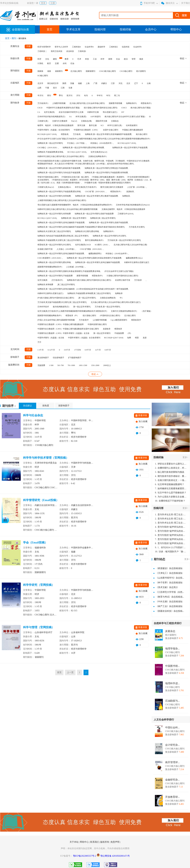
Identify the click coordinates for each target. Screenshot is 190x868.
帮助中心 (176, 29)
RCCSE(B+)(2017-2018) (114, 338)
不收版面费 (119, 333)
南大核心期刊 (142, 134)
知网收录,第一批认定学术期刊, (50, 143)
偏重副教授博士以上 (134, 258)
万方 (39, 342)
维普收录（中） (72, 316)
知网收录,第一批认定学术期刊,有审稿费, (54, 196)
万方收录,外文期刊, (137, 227)
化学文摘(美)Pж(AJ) (99, 152)
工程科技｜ (42, 51)
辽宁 (136, 83)
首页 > (8, 38)
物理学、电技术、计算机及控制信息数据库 (56, 125)
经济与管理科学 (44, 47)
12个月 (98, 350)
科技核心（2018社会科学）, (117, 254)
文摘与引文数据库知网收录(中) (124, 311)
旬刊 (86, 96)
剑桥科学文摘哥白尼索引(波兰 (137, 262)
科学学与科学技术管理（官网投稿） (46, 458)
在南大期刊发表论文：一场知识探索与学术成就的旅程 (171, 480)
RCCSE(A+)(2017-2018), (47, 218)
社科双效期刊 (132, 125)
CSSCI (124, 108)
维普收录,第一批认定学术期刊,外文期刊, (54, 245)
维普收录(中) (146, 103)
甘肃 (70, 88)
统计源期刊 (141, 71)
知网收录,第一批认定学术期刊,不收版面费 (55, 276)
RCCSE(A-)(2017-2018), (77, 152)
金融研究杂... (172, 780)
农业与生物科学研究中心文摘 (71, 112)
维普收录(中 (136, 320)
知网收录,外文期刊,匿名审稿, (87, 231)
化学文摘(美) (49, 112)
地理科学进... (172, 683)
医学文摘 (81, 125)
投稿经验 (125, 29)
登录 (43, 3)
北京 (128, 83)
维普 (137, 338)
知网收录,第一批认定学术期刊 (74, 218)
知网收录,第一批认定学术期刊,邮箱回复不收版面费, (59, 168)
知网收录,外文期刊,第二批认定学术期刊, (54, 231)
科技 (87, 59)
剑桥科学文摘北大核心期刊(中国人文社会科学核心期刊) (61, 156)
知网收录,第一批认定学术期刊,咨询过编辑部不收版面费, (61, 254)
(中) (129, 333)
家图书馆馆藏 (82, 276)
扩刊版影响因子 (75, 358)
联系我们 (95, 842)
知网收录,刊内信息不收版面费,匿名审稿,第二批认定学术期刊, (63, 236)
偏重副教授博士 (95, 254)
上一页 (70, 672)
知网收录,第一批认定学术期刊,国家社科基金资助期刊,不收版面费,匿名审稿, (69, 271)
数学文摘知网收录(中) (94, 240)
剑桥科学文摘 (93, 112)
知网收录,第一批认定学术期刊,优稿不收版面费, (109, 223)
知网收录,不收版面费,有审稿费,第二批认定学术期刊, (89, 293)
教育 (67, 59)
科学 (103, 59)
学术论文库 (73, 29)
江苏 (113, 83)
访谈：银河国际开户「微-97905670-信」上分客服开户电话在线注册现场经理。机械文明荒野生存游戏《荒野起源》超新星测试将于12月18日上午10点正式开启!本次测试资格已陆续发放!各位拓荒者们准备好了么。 (171, 552)
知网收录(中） (109, 231)
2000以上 (107, 365)
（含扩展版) (146, 311)
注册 (53, 3)
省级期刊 (59, 71)
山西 (39, 88)
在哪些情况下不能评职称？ (170, 501)
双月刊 (69, 96)
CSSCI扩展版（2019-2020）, (92, 249)
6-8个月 (108, 350)
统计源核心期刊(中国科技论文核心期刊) (101, 108)
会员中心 (151, 29)
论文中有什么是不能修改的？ (171, 493)
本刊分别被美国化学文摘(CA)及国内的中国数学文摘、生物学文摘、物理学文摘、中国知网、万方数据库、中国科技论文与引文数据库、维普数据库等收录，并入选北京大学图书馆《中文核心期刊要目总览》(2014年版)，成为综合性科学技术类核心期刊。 (95, 162)
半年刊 (100, 96)
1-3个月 (41, 350)
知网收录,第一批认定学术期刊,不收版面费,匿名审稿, (59, 192)
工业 (95, 59)
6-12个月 (51, 350)
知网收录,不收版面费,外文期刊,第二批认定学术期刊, (59, 240)
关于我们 (186, 3)
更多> (185, 457)
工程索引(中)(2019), (126, 214)
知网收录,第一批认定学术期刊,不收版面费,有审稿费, (106, 173)
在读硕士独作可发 (45, 249)
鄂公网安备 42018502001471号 (115, 856)
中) (121, 298)
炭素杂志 (170, 631)
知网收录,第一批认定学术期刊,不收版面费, (130, 148)
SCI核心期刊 (43, 76)
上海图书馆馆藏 (59, 103)
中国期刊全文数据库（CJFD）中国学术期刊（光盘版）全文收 (63, 333)
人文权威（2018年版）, (76, 267)
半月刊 (40, 96)
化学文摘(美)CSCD (83, 245)
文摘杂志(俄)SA (64, 187)
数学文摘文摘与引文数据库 (112, 187)
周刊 (49, 96)
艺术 (79, 59)
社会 (118, 59)
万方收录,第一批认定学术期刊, (108, 307)
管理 (134, 59)
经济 (39, 59)
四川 (55, 88)
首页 (50, 29)
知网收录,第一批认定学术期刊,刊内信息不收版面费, (59, 173)
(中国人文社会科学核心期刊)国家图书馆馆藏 (56, 320)
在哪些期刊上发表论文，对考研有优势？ (171, 468)
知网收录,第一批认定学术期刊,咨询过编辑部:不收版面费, (61, 223)
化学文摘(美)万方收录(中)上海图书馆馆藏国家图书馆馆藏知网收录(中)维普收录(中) (72, 311)
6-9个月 (88, 350)
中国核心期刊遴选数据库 (133, 130)
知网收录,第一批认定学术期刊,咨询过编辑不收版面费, (98, 262)
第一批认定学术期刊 (102, 333)
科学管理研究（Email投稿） (41, 500)
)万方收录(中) (57, 280)
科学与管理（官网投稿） (39, 627)
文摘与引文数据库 (60, 121)
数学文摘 (93, 125)
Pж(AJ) (74, 121)
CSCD (40, 108)
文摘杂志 (115, 121)
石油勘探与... (172, 701)
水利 (65, 63)
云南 (149, 83)
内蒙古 (104, 83)
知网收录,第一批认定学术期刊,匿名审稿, (54, 262)
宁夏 (47, 88)
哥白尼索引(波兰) (110, 112)
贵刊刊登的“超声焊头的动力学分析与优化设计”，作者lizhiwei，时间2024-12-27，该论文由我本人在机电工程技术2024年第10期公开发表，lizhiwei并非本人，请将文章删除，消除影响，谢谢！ (171, 527)
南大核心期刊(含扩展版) (141, 108)
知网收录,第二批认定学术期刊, (103, 218)
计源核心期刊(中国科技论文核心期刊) (122, 276)
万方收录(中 (84, 320)
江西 (63, 88)
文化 (47, 59)
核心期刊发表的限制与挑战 (170, 472)
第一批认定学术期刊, (82, 307)
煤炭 (141, 59)
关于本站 (74, 842)
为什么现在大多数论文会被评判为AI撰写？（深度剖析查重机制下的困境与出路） (171, 497)
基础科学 (101, 47)
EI (150, 117)
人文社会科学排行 (164, 720)
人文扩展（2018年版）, (137, 187)
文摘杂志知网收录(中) (97, 156)
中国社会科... (172, 728)
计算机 (40, 63)
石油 (72, 63)
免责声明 (115, 842)
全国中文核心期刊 (111, 130)
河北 (121, 83)
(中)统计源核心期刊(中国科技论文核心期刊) (56, 298)
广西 (95, 83)
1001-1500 (83, 365)
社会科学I (137, 47)
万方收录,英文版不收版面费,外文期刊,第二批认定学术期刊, (62, 302)
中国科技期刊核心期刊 (97, 324)
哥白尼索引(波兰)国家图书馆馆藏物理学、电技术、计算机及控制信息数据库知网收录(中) (75, 205)
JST (123, 112)
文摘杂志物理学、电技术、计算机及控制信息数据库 (123, 209)
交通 (57, 63)
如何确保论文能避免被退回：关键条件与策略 (171, 488)
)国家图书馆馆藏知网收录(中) (50, 267)
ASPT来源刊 (95, 117)
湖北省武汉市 (53, 83)
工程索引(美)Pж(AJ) (46, 187)
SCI (102, 125)
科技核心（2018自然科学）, (102, 143)
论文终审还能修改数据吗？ (170, 484)
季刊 (61, 96)
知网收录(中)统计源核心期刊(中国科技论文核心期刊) (89, 280)
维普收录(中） (116, 192)
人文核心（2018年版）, (66, 249)
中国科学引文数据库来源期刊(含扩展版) (63, 108)
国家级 (40, 71)
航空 (49, 63)
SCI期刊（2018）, (102, 245)
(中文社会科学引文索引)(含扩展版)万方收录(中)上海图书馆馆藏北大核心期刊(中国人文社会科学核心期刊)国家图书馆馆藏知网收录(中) (94, 139)
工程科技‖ (114, 47)
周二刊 (117, 96)
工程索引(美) (43, 121)
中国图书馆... (172, 666)
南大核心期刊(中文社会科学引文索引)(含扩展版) (125, 117)
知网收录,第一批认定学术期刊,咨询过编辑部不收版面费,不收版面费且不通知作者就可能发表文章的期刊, (81, 227)
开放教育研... (172, 797)
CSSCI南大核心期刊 (107, 71)
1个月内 (78, 350)
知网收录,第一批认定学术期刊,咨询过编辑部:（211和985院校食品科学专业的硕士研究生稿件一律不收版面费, (83, 289)
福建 (80, 83)
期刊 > (15, 38)
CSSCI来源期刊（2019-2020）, (50, 258)
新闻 (110, 59)
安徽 (72, 83)
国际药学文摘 (101, 121)
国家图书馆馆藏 (115, 103)
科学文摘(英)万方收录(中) (86, 187)
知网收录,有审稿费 (45, 285)
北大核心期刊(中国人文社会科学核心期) (130, 245)
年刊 (108, 96)
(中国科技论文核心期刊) (110, 316)
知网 (129, 338)
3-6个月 (67, 350)
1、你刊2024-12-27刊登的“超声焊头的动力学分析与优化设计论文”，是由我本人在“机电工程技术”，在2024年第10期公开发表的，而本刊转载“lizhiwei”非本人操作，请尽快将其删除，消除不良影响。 (171, 547)
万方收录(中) (43, 103)
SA (70, 117)
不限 (28, 46)
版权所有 (105, 842)
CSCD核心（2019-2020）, (48, 148)
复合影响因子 (43, 358)
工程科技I (82, 51)
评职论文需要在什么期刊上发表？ (171, 464)
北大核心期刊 (76, 71)
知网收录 (119, 293)
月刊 (78, 96)
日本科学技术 (43, 307)
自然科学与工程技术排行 (168, 623)
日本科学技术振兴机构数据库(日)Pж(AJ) (133, 205)
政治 (126, 59)
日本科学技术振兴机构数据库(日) (51, 117)
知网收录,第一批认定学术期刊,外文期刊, (110, 236)
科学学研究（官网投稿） (39, 585)
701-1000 (71, 365)
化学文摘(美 (43, 280)
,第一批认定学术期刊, (87, 298)
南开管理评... (172, 762)
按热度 (46, 406)
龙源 (145, 338)
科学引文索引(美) (115, 125)
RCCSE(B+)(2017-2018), (47, 134)
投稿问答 (100, 29)
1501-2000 (95, 365)
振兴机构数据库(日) (61, 307)
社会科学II (89, 47)
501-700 (61, 365)
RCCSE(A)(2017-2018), (127, 143)
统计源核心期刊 (89, 316)
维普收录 (118, 329)
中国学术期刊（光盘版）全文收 (51, 338)
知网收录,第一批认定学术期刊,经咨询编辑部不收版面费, (108, 134)
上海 (88, 83)
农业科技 (70, 51)
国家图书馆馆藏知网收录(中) (50, 316)
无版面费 (41, 365)
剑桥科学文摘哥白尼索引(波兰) (50, 293)
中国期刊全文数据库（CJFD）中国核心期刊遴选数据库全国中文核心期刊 (68, 329)
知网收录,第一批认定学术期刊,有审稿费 (54, 214)
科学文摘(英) (81, 117)
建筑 (55, 59)
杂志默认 (28, 406)
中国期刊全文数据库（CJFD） (86, 130)
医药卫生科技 (57, 51)
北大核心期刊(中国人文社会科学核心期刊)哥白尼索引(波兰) (116, 302)
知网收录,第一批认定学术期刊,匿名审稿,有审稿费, (84, 148)
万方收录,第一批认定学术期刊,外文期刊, (124, 240)
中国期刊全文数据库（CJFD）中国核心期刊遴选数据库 (61, 324)
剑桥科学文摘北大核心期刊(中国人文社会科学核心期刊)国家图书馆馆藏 (68, 209)
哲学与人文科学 (61, 47)
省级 (49, 71)
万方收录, (77, 134)
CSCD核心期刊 (126, 71)
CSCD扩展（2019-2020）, (96, 192)
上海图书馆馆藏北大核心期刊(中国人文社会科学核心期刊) (62, 200)
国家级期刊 (90, 71)
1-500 (51, 365)
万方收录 (138, 280)
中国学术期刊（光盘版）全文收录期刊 (54, 130)
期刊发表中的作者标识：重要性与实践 (171, 476)
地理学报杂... (172, 649)
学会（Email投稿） (35, 542)
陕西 (64, 83)
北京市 (40, 83)
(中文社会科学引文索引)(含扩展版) (119, 271)
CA (39, 112)
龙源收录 (107, 329)
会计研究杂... (172, 745)
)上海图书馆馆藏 (100, 320)
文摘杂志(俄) (86, 121)
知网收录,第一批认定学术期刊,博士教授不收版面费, (97, 196)
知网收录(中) (131, 103)
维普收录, (65, 134)
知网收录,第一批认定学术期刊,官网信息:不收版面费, (106, 168)
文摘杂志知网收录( (108, 298)
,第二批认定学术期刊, (66, 285)
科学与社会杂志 (33, 415)
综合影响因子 (59, 358)
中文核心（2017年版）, (77, 143)
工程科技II (76, 47)
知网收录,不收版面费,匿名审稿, (51, 152)
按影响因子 (64, 406)
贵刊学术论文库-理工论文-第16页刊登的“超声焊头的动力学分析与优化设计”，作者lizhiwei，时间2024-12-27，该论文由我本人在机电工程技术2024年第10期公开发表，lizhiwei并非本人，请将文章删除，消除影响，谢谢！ (171, 515)
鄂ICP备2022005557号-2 (85, 856)
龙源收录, (130, 192)
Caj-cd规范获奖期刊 (119, 320)
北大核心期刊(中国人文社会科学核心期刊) (87, 103)
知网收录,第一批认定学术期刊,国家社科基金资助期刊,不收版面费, (94, 258)
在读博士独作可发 (123, 280)
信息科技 (126, 47)
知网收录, (126, 196)
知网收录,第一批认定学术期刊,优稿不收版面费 (94, 214)
